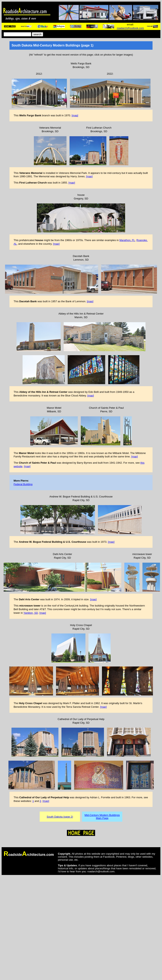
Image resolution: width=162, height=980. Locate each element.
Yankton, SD (31, 613)
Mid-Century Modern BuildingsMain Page (102, 817)
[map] (75, 115)
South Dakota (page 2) (60, 817)
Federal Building (23, 484)
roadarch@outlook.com (130, 28)
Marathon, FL (127, 240)
